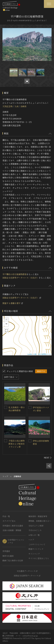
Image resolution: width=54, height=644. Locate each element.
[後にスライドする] (48, 458)
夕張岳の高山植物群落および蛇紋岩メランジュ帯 (17, 444)
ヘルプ (31, 540)
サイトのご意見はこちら (39, 558)
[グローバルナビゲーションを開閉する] (49, 4)
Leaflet (30, 354)
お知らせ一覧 (34, 535)
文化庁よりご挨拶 (36, 526)
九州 (16, 106)
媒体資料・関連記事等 (38, 516)
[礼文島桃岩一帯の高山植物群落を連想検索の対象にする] (6, 407)
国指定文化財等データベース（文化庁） (21, 278)
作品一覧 (6, 516)
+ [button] (6, 320)
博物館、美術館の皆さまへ (40, 521)
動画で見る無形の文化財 (13, 560)
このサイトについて (37, 544)
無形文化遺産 (8, 556)
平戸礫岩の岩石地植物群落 (15, 274)
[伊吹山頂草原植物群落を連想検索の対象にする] (30, 441)
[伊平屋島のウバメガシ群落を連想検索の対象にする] (30, 407)
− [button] (6, 324)
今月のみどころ (35, 530)
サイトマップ (34, 554)
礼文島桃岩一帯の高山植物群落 (17, 409)
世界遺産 (6, 551)
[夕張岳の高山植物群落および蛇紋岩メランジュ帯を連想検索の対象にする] (6, 441)
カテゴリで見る (9, 521)
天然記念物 (7, 106)
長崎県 (23, 106)
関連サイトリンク (36, 549)
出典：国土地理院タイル (42, 354)
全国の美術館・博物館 (12, 530)
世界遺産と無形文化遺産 (13, 526)
